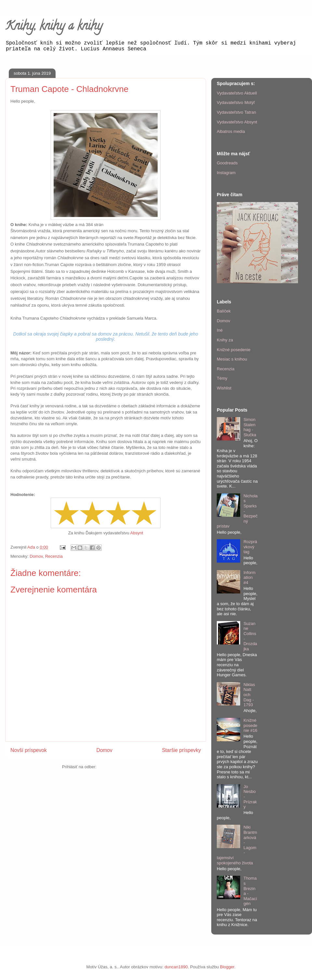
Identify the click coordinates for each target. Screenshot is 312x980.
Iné (220, 330)
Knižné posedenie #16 (250, 725)
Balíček (224, 311)
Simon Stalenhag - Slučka (250, 427)
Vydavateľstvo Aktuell (237, 93)
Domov (36, 556)
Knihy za (225, 340)
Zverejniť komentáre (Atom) (123, 767)
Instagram (226, 173)
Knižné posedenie (234, 350)
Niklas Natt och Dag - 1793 (249, 695)
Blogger (227, 967)
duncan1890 (176, 967)
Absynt (137, 533)
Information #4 (249, 578)
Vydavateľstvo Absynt (237, 122)
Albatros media (231, 131)
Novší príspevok (29, 750)
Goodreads (227, 163)
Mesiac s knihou (232, 359)
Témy (222, 378)
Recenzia (54, 556)
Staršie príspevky (181, 750)
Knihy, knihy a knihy (54, 27)
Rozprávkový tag (250, 547)
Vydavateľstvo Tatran (236, 112)
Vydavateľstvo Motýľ (236, 102)
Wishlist (224, 388)
